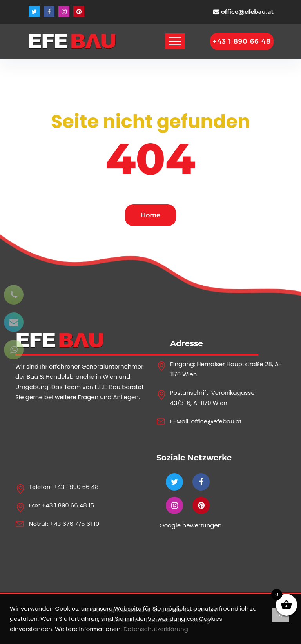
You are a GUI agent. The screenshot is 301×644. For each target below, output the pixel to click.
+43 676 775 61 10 (74, 524)
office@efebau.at (247, 12)
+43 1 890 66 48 (76, 487)
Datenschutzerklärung (156, 629)
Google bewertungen (190, 525)
